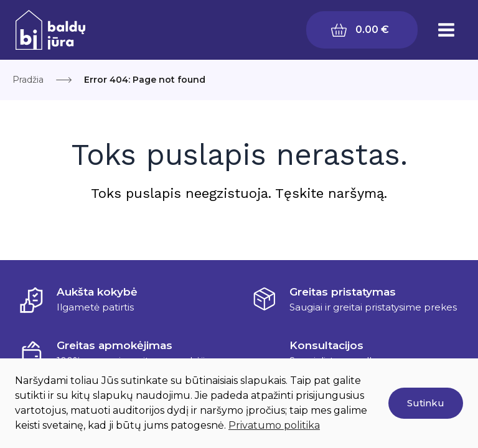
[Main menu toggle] (446, 30)
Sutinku (426, 403)
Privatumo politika (274, 425)
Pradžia (28, 80)
